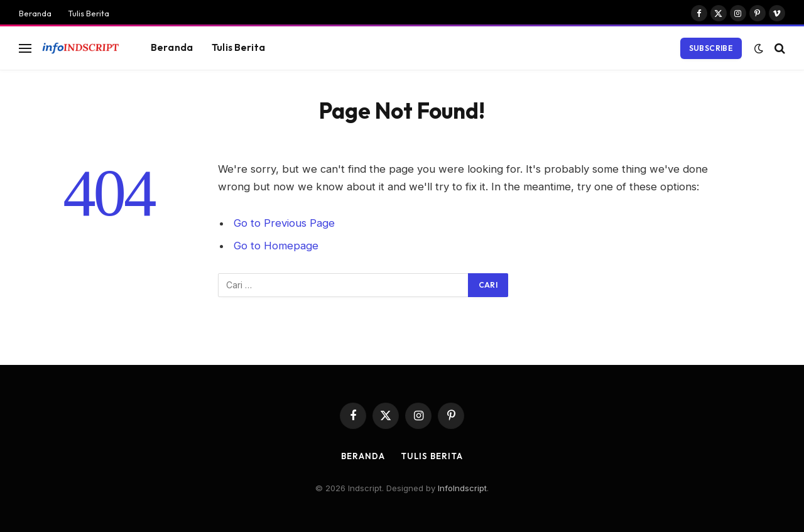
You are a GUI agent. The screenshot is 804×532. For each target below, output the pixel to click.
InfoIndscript (462, 488)
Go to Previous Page (284, 223)
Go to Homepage (276, 246)
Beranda (35, 13)
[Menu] (25, 48)
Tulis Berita (89, 13)
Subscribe (711, 48)
